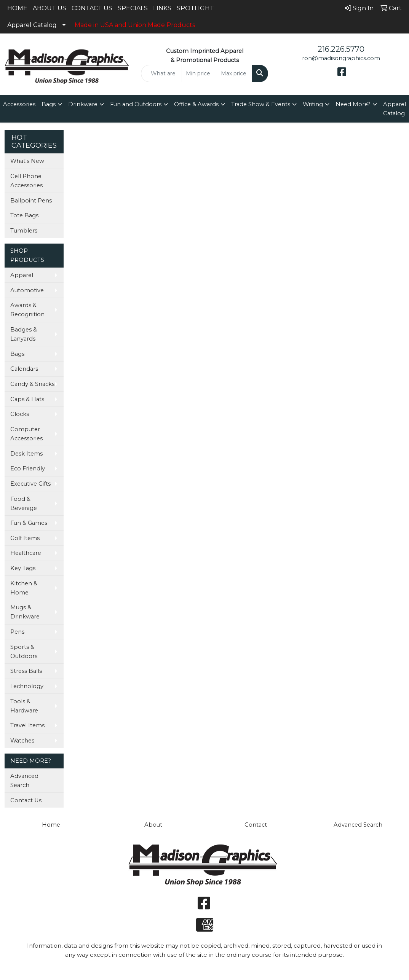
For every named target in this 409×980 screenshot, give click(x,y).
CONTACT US (92, 8)
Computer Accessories (26, 434)
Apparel (22, 275)
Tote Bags (24, 215)
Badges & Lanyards (24, 334)
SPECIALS (133, 8)
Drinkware (83, 104)
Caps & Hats (27, 399)
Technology (27, 686)
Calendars (24, 369)
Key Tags (23, 568)
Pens (17, 632)
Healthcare (26, 553)
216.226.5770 (341, 49)
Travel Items (27, 725)
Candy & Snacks (32, 384)
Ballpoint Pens (31, 201)
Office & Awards (196, 104)
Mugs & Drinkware (25, 612)
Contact (256, 825)
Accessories (19, 104)
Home (51, 825)
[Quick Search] (161, 73)
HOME (17, 8)
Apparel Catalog (32, 25)
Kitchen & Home (24, 588)
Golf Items (25, 538)
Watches (22, 741)
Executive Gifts (30, 484)
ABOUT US (50, 8)
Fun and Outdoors (136, 104)
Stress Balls (26, 671)
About (153, 825)
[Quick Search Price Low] (199, 73)
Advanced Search (24, 781)
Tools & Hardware (24, 706)
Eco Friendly (28, 468)
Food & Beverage (24, 504)
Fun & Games (29, 523)
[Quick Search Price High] (234, 73)
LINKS (162, 8)
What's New (27, 161)
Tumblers (24, 231)
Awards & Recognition (27, 310)
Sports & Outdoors (24, 652)
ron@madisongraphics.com (341, 58)
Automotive (27, 290)
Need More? (353, 104)
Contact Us (26, 800)
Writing (313, 104)
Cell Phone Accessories (26, 181)
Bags (49, 104)
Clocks (20, 414)
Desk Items (26, 454)
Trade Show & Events (261, 104)
